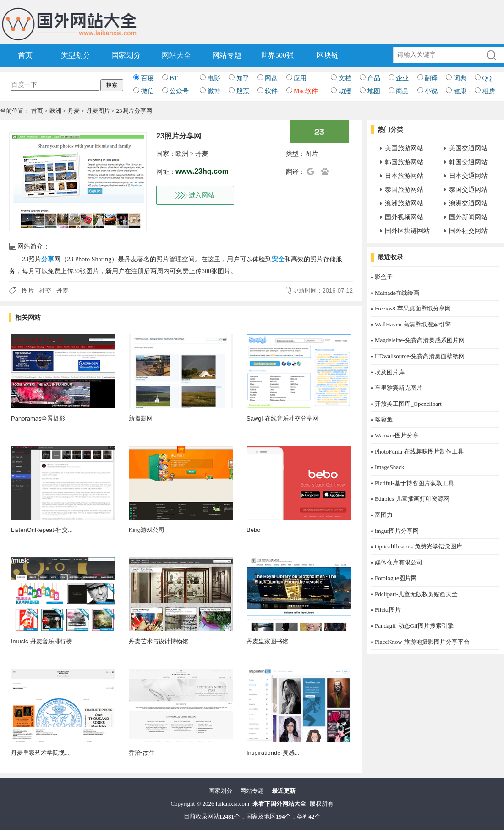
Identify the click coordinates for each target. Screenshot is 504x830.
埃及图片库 (390, 372)
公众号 (179, 91)
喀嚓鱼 (384, 419)
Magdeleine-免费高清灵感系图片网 (420, 340)
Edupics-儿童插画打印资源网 (412, 499)
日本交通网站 (468, 176)
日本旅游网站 (404, 176)
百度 (148, 78)
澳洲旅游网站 (404, 203)
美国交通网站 (468, 148)
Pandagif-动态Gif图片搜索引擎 (414, 626)
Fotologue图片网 (396, 578)
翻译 (431, 78)
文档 (345, 78)
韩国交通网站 (468, 162)
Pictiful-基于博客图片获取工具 (414, 483)
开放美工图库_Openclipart (408, 404)
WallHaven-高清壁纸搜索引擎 (413, 324)
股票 (243, 91)
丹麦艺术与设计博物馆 (159, 641)
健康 (460, 91)
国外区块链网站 (407, 231)
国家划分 (126, 55)
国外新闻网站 (468, 217)
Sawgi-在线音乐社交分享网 (282, 418)
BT (174, 78)
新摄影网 (141, 418)
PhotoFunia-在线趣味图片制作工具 (419, 451)
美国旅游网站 (404, 148)
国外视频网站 (404, 217)
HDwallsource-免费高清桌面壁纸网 (420, 356)
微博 (214, 91)
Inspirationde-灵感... (273, 753)
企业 (402, 78)
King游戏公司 (147, 530)
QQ (487, 78)
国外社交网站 (468, 231)
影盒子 (384, 277)
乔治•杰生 (142, 753)
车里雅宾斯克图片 (399, 388)
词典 (460, 78)
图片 (312, 154)
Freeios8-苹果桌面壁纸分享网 (413, 308)
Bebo (253, 530)
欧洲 (55, 111)
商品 (402, 91)
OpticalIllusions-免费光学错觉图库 (419, 546)
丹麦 (74, 111)
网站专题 (227, 55)
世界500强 (277, 55)
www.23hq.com (202, 171)
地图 (374, 91)
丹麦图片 (98, 111)
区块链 (328, 55)
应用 (300, 78)
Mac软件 (306, 91)
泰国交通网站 (468, 190)
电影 (214, 78)
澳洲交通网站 (468, 203)
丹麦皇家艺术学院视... (40, 753)
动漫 (345, 91)
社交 (45, 290)
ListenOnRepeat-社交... (42, 530)
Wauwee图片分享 (397, 435)
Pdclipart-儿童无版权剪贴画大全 (416, 594)
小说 (431, 91)
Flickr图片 (388, 610)
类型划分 (76, 55)
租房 (489, 91)
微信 (148, 91)
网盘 (271, 78)
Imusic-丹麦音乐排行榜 (41, 641)
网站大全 (176, 55)
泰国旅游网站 (404, 190)
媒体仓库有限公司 (399, 562)
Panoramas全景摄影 (38, 418)
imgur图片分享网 (397, 531)
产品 (374, 78)
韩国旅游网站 (404, 162)
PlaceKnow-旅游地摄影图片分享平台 (422, 642)
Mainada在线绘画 (397, 293)
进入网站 (202, 195)
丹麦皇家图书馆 (267, 641)
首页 (25, 55)
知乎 (243, 78)
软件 (271, 91)
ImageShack (389, 467)
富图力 (384, 515)
